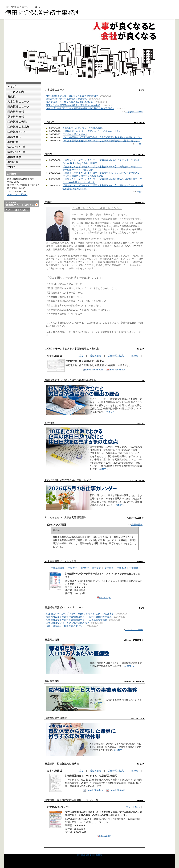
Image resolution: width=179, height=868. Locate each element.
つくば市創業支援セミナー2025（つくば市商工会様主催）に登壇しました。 (101, 141)
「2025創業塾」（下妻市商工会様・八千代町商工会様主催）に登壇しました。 (102, 137)
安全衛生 (109, 568)
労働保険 (121, 568)
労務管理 (72, 568)
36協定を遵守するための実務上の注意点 (66, 99)
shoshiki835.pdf (116, 370)
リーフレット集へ (131, 807)
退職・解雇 (95, 356)
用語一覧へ (137, 525)
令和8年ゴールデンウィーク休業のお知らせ (85, 128)
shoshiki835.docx (93, 370)
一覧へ (140, 144)
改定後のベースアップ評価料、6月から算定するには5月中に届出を (80, 614)
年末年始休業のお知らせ (75, 134)
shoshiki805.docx (93, 790)
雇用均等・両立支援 (91, 568)
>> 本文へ (129, 666)
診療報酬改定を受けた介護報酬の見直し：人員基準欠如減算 (77, 620)
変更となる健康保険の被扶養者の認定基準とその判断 (73, 105)
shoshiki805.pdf (115, 790)
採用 (81, 356)
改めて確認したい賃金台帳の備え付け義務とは (70, 102)
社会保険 (134, 568)
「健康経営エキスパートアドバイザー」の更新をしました (92, 131)
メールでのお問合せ (17, 194)
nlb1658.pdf (104, 836)
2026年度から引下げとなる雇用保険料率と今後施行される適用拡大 (80, 108)
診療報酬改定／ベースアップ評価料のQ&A (68, 623)
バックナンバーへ (134, 112)
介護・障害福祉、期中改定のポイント (65, 626)
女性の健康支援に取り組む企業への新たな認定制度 (72, 96)
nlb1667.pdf (104, 597)
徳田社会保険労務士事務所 (89, 855)
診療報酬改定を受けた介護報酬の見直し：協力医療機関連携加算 (79, 617)
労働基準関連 (58, 568)
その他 (135, 356)
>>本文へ (110, 412)
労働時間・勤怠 (116, 356)
